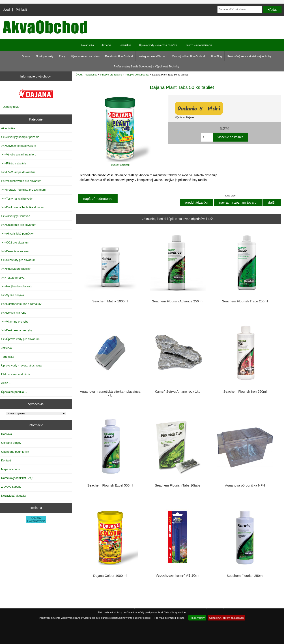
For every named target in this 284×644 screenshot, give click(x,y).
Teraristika (125, 45)
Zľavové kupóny (11, 487)
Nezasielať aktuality (14, 496)
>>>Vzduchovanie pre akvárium (21, 181)
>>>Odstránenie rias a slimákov (21, 304)
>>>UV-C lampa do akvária (18, 172)
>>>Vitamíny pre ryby (15, 322)
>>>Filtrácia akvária (14, 163)
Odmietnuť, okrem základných (227, 618)
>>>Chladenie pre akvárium (19, 225)
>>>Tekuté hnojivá (13, 278)
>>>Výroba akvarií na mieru (19, 154)
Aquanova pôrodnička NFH (245, 485)
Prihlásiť (22, 10)
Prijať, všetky (197, 618)
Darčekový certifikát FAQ (17, 478)
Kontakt (6, 460)
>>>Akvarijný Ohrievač (16, 216)
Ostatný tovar (11, 107)
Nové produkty (45, 56)
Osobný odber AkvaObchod (188, 56)
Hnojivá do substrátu (137, 74)
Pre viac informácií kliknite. (170, 618)
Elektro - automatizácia (198, 45)
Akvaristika (91, 74)
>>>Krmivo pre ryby (14, 313)
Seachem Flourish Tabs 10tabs (177, 485)
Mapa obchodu (11, 469)
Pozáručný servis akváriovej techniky (249, 56)
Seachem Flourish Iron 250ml (245, 392)
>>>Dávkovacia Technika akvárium (23, 207)
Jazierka (106, 45)
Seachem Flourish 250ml (245, 576)
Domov (26, 56)
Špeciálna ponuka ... (14, 392)
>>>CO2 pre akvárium (15, 242)
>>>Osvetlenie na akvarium (19, 146)
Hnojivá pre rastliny (111, 74)
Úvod (6, 10)
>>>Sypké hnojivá (13, 295)
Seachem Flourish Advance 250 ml (177, 301)
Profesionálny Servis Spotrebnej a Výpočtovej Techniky (147, 67)
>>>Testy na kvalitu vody (17, 199)
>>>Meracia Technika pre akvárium (23, 190)
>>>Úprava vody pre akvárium (20, 339)
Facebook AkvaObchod (119, 56)
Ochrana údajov (11, 443)
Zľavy (62, 56)
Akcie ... (6, 383)
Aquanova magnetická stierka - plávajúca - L (110, 393)
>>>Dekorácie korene (15, 251)
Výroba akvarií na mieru (85, 56)
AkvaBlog (216, 56)
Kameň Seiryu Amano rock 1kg (178, 392)
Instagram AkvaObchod (152, 56)
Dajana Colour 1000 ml (110, 576)
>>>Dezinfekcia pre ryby (17, 330)
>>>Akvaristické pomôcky (17, 234)
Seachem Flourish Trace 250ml (245, 301)
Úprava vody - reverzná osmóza (158, 45)
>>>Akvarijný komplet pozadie (20, 137)
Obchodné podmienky (15, 452)
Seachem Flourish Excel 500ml (110, 485)
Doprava (6, 434)
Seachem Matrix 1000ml (110, 301)
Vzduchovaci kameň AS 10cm (178, 575)
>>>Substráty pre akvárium (18, 260)
